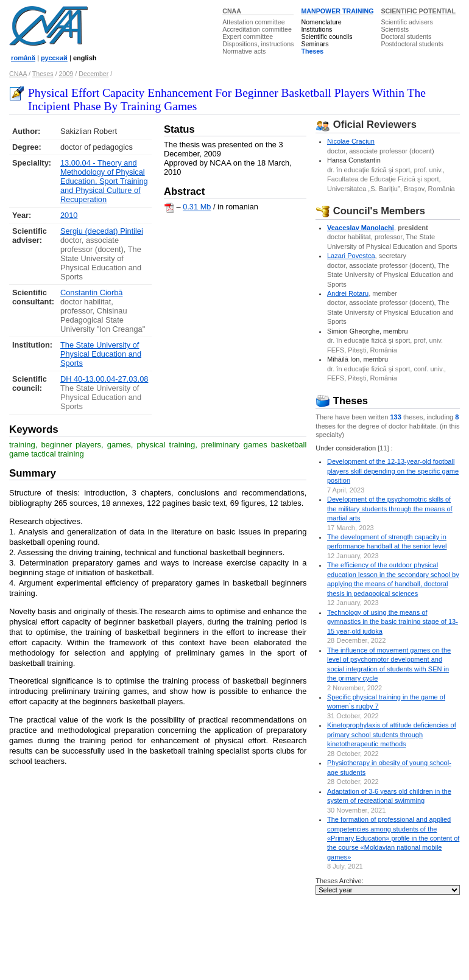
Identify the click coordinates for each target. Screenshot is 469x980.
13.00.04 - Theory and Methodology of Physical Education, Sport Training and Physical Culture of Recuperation (104, 181)
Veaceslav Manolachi (361, 228)
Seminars (315, 44)
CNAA (232, 11)
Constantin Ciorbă (91, 292)
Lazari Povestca (351, 256)
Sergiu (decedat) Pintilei (102, 231)
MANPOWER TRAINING (337, 11)
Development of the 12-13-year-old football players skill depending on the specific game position (393, 471)
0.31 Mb (197, 207)
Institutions (316, 29)
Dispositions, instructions (258, 44)
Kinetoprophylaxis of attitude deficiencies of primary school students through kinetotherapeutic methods (392, 734)
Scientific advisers (407, 22)
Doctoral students (406, 37)
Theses (312, 51)
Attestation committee (253, 22)
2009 (66, 74)
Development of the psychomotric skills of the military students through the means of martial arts (390, 509)
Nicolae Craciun (351, 141)
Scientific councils (326, 37)
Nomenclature (321, 22)
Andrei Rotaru (348, 293)
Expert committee (248, 37)
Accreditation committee (257, 29)
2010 (69, 215)
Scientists (395, 29)
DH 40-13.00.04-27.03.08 (104, 379)
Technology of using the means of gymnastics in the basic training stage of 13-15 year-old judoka (393, 622)
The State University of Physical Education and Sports (101, 354)
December (93, 74)
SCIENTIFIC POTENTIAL (418, 11)
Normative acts (244, 51)
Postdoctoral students (412, 44)
